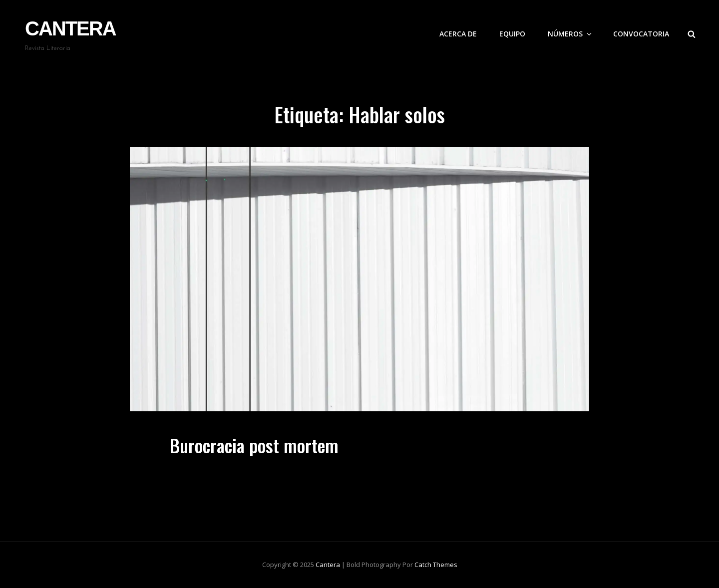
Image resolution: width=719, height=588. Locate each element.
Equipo (512, 34)
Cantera (70, 28)
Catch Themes (436, 565)
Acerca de (458, 34)
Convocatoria (641, 34)
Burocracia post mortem (254, 445)
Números (570, 34)
